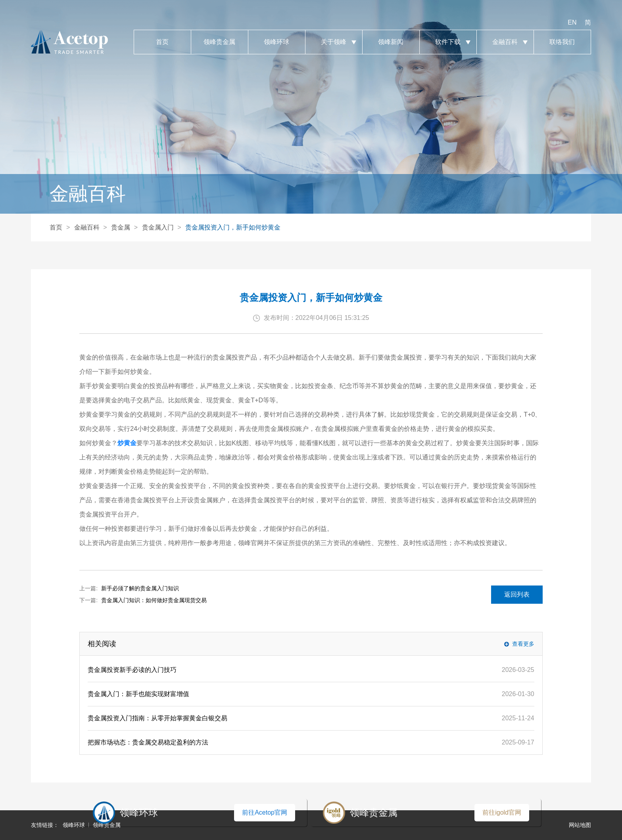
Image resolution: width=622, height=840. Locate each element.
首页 (162, 42)
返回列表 (517, 594)
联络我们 (562, 42)
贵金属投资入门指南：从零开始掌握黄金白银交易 (157, 718)
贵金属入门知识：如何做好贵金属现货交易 (154, 600)
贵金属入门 (158, 227)
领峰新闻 (391, 42)
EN (572, 22)
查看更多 (523, 644)
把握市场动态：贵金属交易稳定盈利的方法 (148, 742)
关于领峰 (334, 42)
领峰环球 (277, 42)
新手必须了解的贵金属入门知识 (140, 588)
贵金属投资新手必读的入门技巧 (132, 670)
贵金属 (121, 227)
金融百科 (505, 42)
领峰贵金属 (220, 42)
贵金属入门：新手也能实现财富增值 (138, 694)
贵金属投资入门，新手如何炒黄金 (233, 227)
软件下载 (448, 42)
